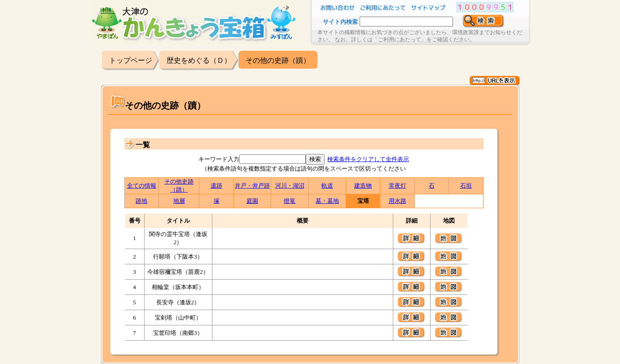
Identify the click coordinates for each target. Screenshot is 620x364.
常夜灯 (398, 186)
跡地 (141, 201)
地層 (179, 201)
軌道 (327, 186)
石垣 (466, 186)
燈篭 (290, 201)
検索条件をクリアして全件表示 (368, 159)
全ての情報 (142, 186)
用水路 (398, 201)
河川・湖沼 (290, 186)
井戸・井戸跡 (252, 186)
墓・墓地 (327, 201)
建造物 (363, 186)
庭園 (252, 201)
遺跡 (216, 186)
